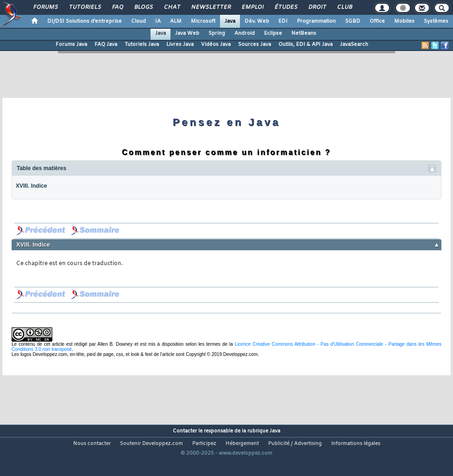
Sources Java (255, 44)
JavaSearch (354, 44)
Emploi (252, 7)
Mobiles (404, 21)
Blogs (143, 7)
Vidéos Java (216, 44)
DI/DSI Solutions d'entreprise (85, 21)
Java (230, 21)
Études (286, 7)
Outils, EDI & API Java (305, 44)
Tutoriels (85, 7)
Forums (45, 7)
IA (158, 21)
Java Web (187, 33)
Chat (172, 7)
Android (245, 33)
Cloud (138, 21)
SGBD (353, 21)
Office (377, 21)
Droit (317, 7)
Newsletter (211, 7)
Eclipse (273, 33)
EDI (283, 21)
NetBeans (304, 33)
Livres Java (180, 44)
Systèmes (436, 21)
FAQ (117, 7)
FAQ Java (106, 44)
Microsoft (203, 21)
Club (344, 7)
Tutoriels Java (142, 44)
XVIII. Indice (31, 186)
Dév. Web (257, 21)
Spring (217, 33)
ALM (176, 21)
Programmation (316, 21)
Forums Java (71, 44)
